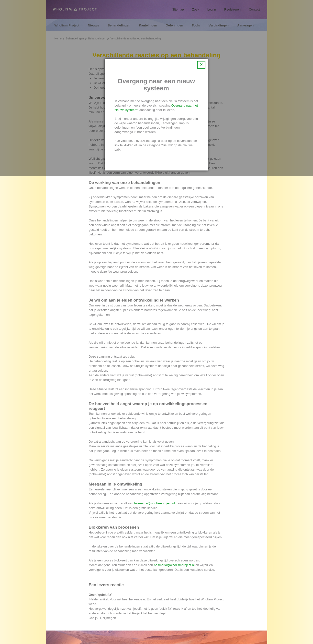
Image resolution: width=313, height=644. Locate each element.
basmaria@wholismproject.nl (154, 503)
